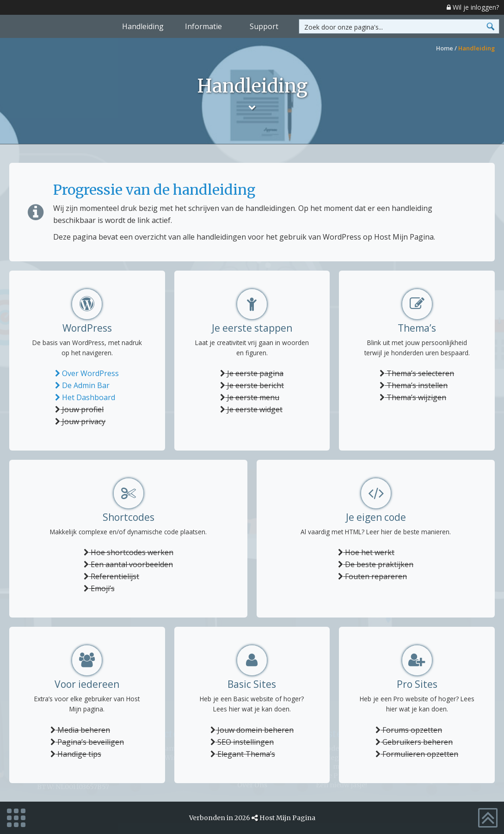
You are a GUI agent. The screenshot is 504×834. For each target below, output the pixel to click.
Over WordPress (87, 373)
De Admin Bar (82, 385)
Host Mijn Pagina (287, 818)
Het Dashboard (85, 397)
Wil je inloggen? (473, 7)
